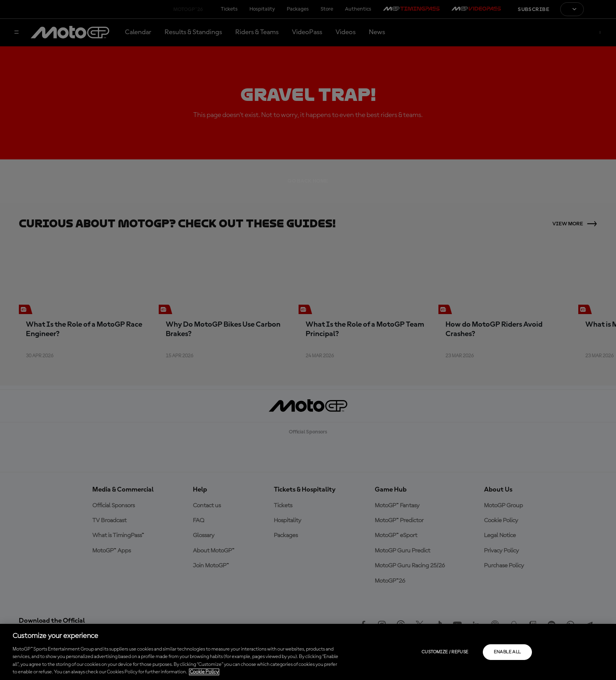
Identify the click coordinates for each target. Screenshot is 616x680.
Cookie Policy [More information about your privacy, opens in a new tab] (204, 672)
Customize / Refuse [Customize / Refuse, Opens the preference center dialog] (445, 652)
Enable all (507, 652)
